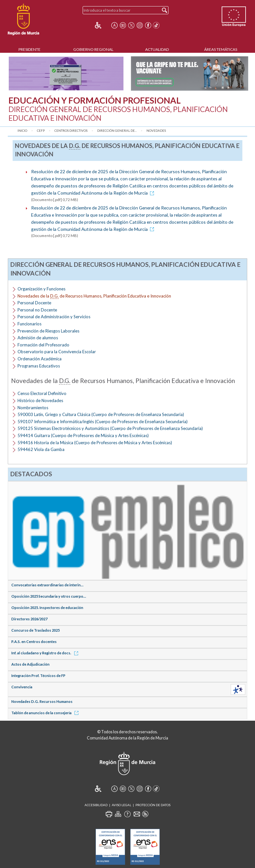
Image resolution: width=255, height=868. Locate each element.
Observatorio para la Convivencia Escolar (57, 352)
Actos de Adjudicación (30, 664)
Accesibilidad (96, 805)
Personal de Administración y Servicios (54, 317)
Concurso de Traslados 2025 (35, 630)
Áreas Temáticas (221, 49)
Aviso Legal (122, 805)
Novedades (156, 131)
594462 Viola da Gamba (41, 449)
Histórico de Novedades (40, 400)
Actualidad (157, 49)
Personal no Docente (37, 310)
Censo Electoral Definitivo (42, 393)
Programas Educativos (39, 366)
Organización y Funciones (41, 289)
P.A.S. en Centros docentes (34, 642)
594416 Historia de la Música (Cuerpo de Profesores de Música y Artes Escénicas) (95, 443)
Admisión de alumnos (38, 338)
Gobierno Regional (93, 49)
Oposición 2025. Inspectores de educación (47, 608)
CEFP (41, 131)
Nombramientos (33, 408)
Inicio (22, 131)
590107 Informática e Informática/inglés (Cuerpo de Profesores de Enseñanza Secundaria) (103, 422)
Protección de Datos (153, 805)
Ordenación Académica (40, 359)
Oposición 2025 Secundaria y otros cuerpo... (49, 596)
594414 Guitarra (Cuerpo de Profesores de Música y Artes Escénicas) (83, 435)
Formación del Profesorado (43, 345)
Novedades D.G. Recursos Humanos (42, 701)
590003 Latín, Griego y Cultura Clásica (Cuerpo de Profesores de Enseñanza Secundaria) (101, 414)
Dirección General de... (117, 131)
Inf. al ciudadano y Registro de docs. (46, 653)
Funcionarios (29, 324)
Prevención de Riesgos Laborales (48, 331)
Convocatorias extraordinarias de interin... (47, 585)
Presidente (29, 49)
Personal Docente (34, 303)
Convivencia (22, 687)
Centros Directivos (71, 131)
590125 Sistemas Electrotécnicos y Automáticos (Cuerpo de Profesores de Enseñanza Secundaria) (110, 428)
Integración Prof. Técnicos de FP (38, 676)
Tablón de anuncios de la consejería (46, 713)
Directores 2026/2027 (29, 619)
